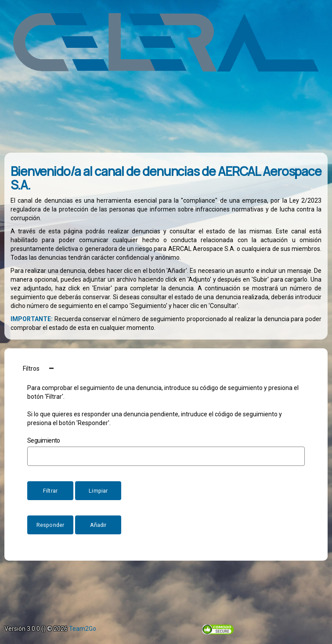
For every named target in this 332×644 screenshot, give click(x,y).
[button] (166, 368)
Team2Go (83, 629)
